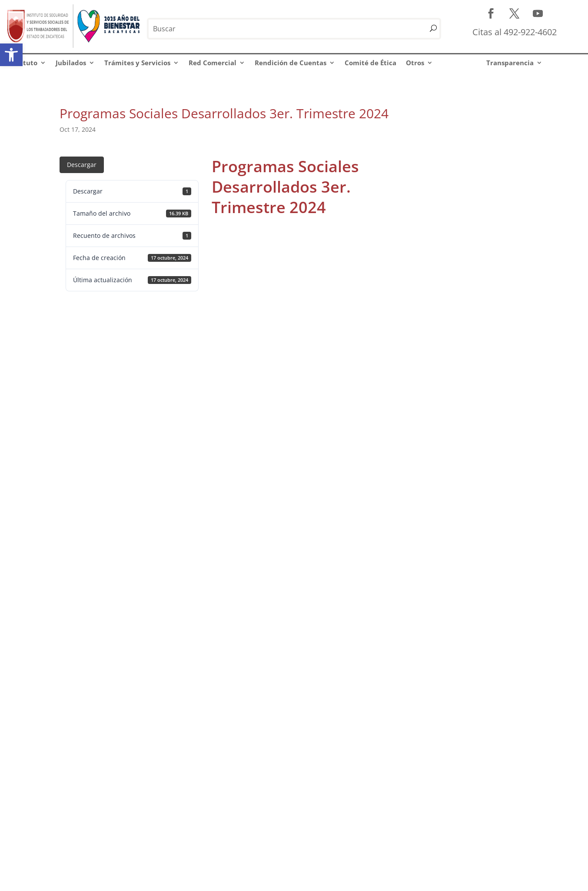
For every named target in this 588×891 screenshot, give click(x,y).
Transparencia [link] (510, 63)
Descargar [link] (82, 165)
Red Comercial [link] (213, 63)
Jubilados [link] (71, 63)
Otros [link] (415, 63)
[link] (11, 55)
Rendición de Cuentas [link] (291, 63)
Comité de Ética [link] (370, 63)
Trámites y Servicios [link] (137, 63)
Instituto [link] (23, 63)
